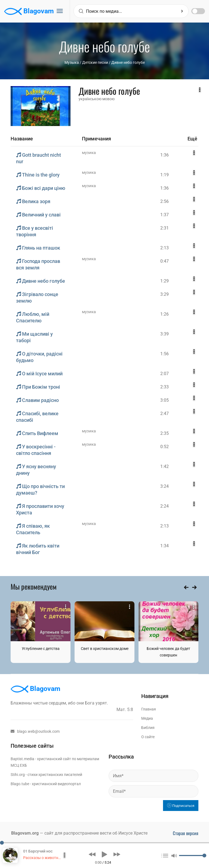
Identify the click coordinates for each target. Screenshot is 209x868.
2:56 (165, 201)
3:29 (165, 294)
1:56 (165, 354)
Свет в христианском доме (105, 649)
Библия (148, 728)
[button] (92, 854)
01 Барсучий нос (38, 851)
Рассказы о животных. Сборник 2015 (57, 858)
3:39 (165, 334)
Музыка (72, 62)
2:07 (165, 374)
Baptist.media (22, 759)
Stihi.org (18, 775)
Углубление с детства (41, 649)
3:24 (165, 486)
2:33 (165, 387)
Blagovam (29, 11)
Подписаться (181, 806)
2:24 (165, 506)
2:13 (165, 248)
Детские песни (95, 62)
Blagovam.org (25, 833)
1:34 (165, 546)
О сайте (148, 737)
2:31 (165, 228)
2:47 (165, 413)
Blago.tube (20, 784)
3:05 (165, 400)
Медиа (147, 718)
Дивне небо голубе (128, 62)
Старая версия (186, 833)
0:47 (165, 261)
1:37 (165, 215)
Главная (149, 709)
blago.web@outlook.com (35, 731)
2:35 (165, 433)
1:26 (165, 314)
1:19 (165, 175)
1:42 (165, 466)
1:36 (165, 155)
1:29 (165, 281)
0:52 (165, 447)
